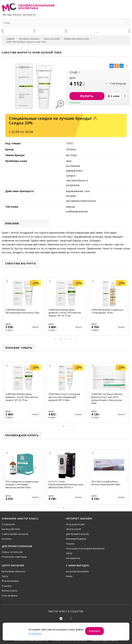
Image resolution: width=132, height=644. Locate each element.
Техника (70, 544)
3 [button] (66, 339)
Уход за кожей (52, 39)
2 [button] (61, 339)
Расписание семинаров (14, 557)
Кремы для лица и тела (76, 39)
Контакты (7, 539)
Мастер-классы (10, 591)
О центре (7, 586)
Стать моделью (10, 596)
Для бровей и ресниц (77, 534)
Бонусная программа (77, 572)
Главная (10, 39)
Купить (36, 327)
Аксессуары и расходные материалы (85, 549)
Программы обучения (13, 572)
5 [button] (77, 339)
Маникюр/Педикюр (76, 539)
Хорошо (95, 631)
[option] (23, 309)
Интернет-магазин (29, 39)
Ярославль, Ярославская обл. (24, 15)
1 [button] (55, 339)
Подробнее (35, 634)
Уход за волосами (75, 525)
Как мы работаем (11, 530)
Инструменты (73, 559)
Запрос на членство (12, 552)
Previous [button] (5, 309)
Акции (69, 577)
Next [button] (127, 309)
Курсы (5, 577)
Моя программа (10, 581)
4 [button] (71, 339)
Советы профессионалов (15, 534)
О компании (8, 525)
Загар (69, 554)
